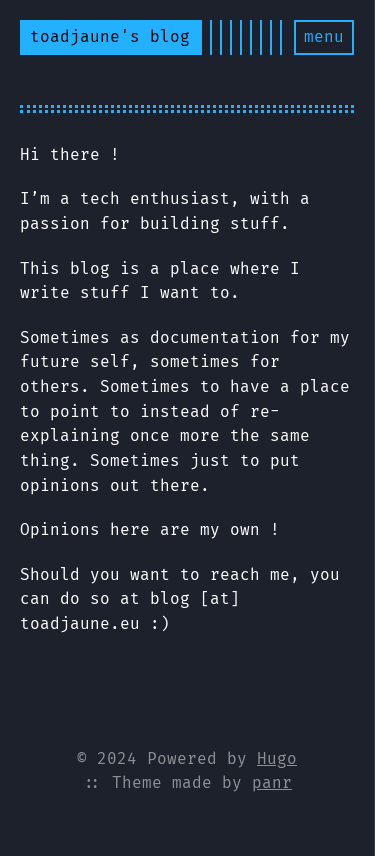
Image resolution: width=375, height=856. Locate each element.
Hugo (277, 758)
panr (272, 782)
